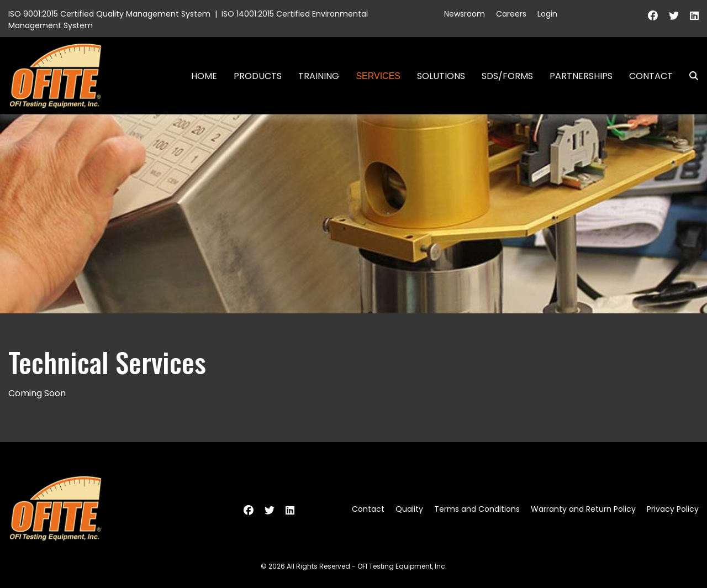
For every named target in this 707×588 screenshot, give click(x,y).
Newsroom (465, 14)
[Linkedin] (694, 16)
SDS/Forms (507, 76)
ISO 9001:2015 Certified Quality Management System (109, 14)
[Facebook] (653, 16)
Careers (511, 14)
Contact (651, 76)
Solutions (441, 76)
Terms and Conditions (477, 509)
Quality (409, 509)
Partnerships (581, 76)
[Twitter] (674, 16)
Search (689, 76)
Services (378, 76)
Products (258, 76)
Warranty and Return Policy (583, 509)
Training (319, 76)
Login (547, 14)
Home (204, 76)
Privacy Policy (673, 509)
